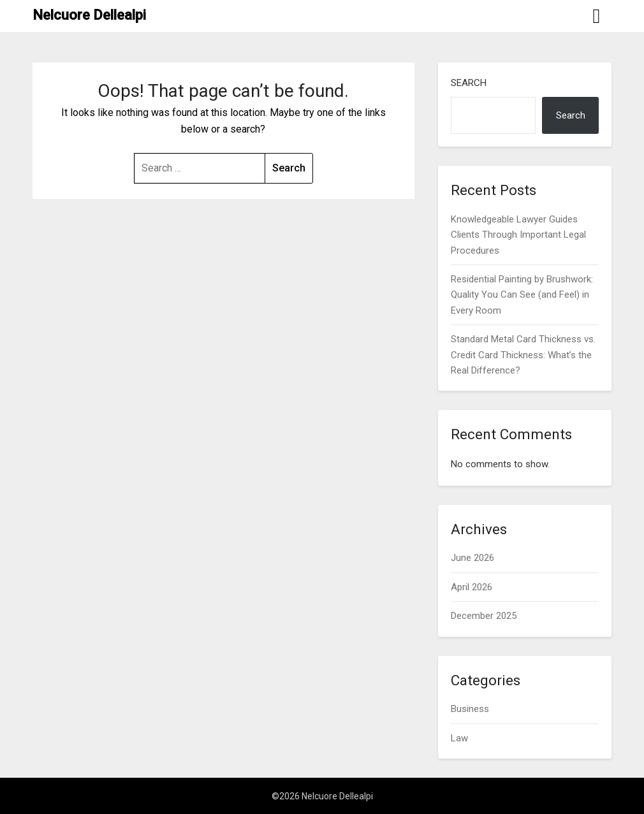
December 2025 (484, 616)
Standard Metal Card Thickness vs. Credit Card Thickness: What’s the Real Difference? (523, 355)
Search (469, 83)
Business (470, 709)
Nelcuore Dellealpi (89, 15)
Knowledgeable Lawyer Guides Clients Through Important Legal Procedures (518, 235)
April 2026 (472, 587)
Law (459, 738)
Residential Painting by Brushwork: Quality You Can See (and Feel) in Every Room (522, 295)
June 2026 (472, 558)
